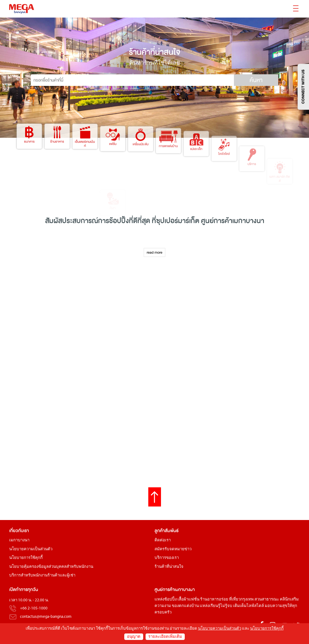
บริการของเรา (167, 558)
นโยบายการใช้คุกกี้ (26, 558)
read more (154, 252)
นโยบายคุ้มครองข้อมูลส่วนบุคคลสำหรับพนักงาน (51, 567)
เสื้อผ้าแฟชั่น (188, 600)
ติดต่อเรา (163, 540)
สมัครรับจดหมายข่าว (173, 549)
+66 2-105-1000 (34, 609)
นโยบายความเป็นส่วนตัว (31, 549)
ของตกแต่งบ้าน (185, 606)
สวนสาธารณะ (267, 600)
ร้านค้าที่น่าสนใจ (169, 567)
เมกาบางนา (19, 540)
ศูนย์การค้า (164, 590)
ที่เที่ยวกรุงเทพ (241, 600)
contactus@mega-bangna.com (46, 617)
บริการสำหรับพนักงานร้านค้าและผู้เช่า (42, 576)
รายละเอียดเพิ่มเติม (165, 637)
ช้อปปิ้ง (119, 221)
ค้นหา (256, 80)
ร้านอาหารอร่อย (214, 600)
